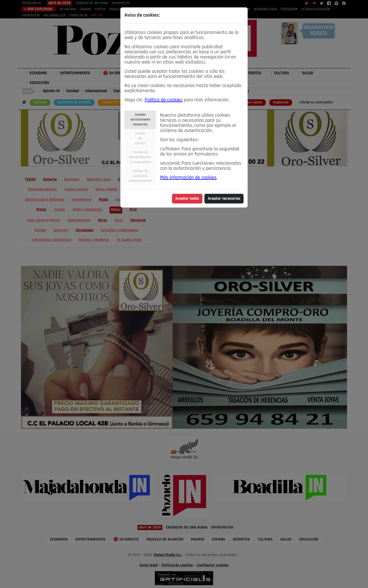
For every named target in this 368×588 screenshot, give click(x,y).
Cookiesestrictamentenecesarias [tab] (140, 120)
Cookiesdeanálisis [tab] (140, 139)
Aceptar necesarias (224, 199)
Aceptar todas (187, 199)
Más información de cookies (188, 178)
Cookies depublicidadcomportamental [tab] (140, 176)
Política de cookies (164, 100)
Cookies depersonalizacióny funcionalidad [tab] (140, 157)
